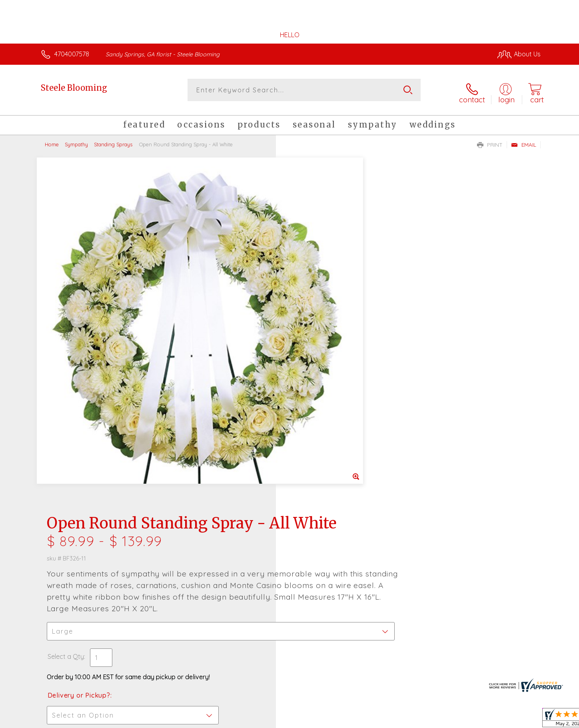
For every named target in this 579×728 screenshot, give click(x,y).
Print (490, 140)
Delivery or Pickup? (322, 359)
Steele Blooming (74, 88)
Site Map (519, 720)
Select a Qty (308, 320)
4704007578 (72, 54)
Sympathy (76, 140)
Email (524, 140)
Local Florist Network (470, 720)
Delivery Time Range (330, 404)
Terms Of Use (365, 720)
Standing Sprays (113, 140)
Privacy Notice (413, 720)
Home (52, 140)
